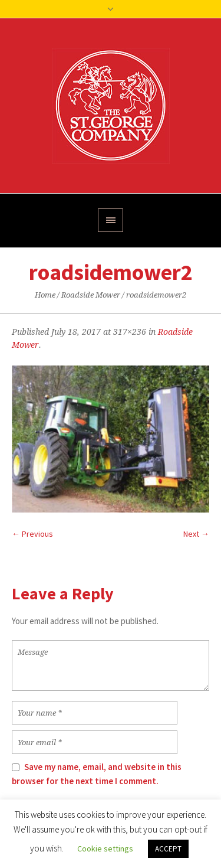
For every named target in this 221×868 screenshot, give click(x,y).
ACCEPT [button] (168, 849)
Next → (196, 534)
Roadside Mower (91, 295)
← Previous (32, 534)
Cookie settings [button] (105, 849)
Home (45, 295)
